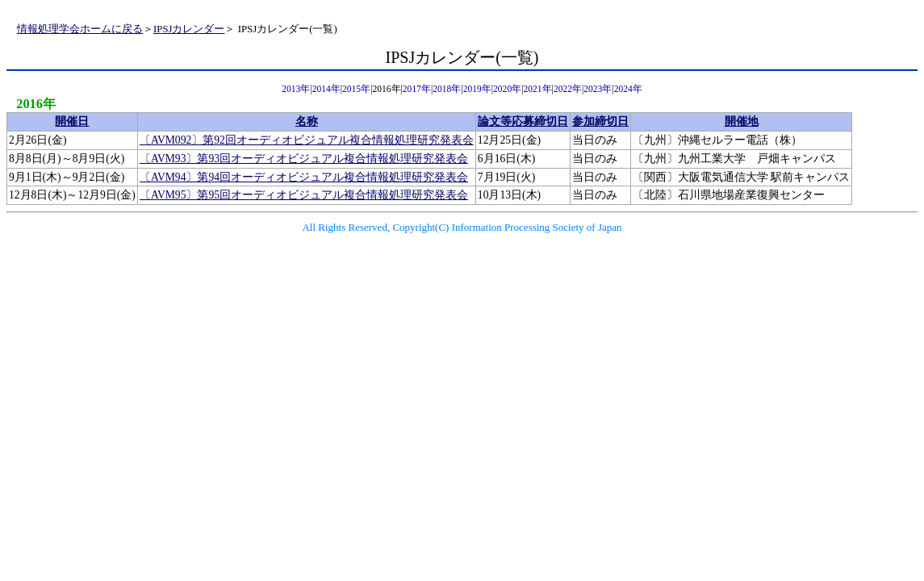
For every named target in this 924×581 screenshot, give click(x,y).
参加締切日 (600, 121)
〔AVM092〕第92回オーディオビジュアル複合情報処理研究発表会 (307, 140)
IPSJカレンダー (189, 29)
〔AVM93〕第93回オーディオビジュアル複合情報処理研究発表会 (304, 159)
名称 (307, 121)
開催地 (742, 121)
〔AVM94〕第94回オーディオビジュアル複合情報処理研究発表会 (304, 177)
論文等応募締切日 (523, 121)
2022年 (568, 89)
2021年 (537, 89)
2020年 (507, 89)
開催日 (72, 121)
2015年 (356, 89)
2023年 (598, 89)
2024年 (628, 89)
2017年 (417, 89)
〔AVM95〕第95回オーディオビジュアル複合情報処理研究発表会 (304, 195)
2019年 (477, 89)
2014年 (326, 89)
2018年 (447, 89)
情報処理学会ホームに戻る (80, 29)
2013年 (296, 89)
